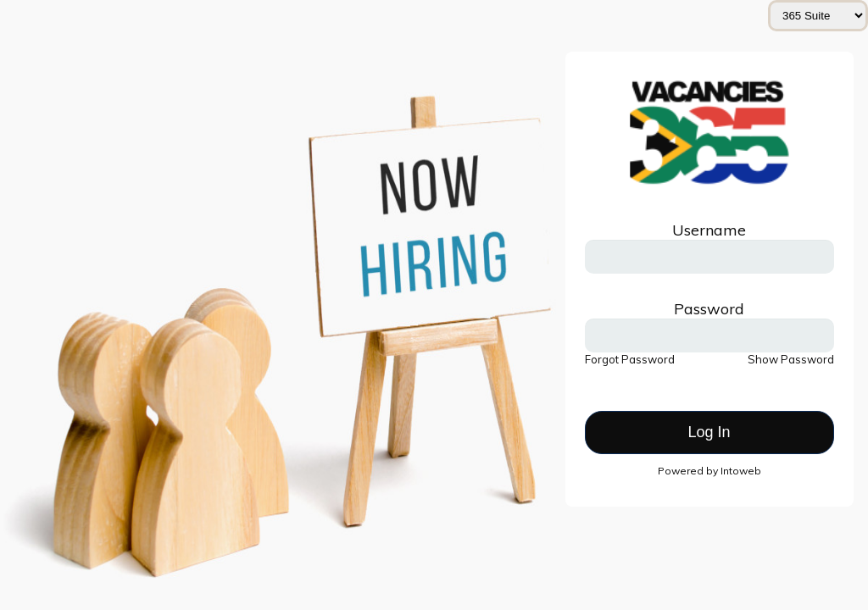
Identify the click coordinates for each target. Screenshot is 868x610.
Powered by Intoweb (709, 471)
